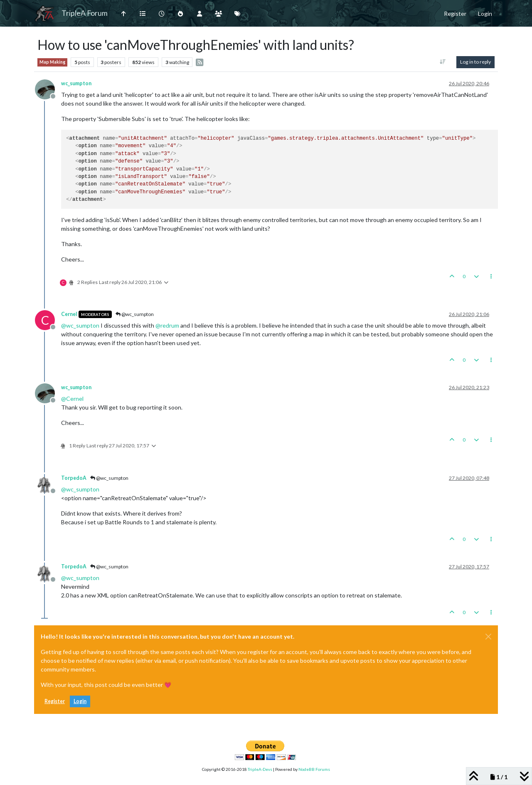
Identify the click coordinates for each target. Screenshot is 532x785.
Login (80, 701)
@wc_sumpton (135, 314)
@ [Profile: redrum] (167, 325)
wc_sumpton (76, 83)
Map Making (52, 62)
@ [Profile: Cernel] (72, 399)
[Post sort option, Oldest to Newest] (443, 62)
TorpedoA (74, 478)
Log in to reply (475, 62)
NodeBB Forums (314, 769)
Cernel (69, 314)
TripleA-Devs (260, 769)
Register (55, 701)
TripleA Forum (85, 13)
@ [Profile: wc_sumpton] (80, 325)
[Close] (488, 637)
